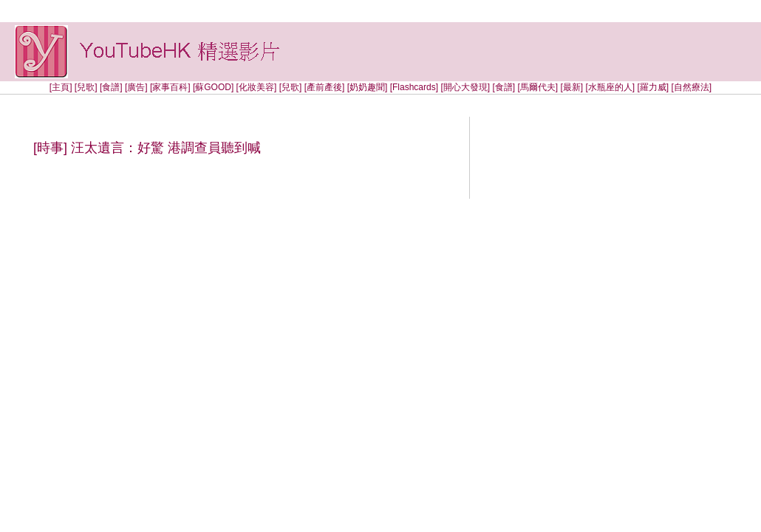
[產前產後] (325, 87)
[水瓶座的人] (611, 87)
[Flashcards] (414, 87)
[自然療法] (691, 87)
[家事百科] (170, 87)
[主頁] (61, 87)
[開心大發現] (465, 87)
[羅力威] (653, 87)
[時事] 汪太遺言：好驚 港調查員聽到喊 (147, 148)
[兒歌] (86, 87)
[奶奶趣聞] (368, 87)
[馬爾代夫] (538, 87)
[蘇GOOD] (213, 87)
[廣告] (136, 87)
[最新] (571, 87)
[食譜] (111, 87)
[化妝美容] (257, 87)
